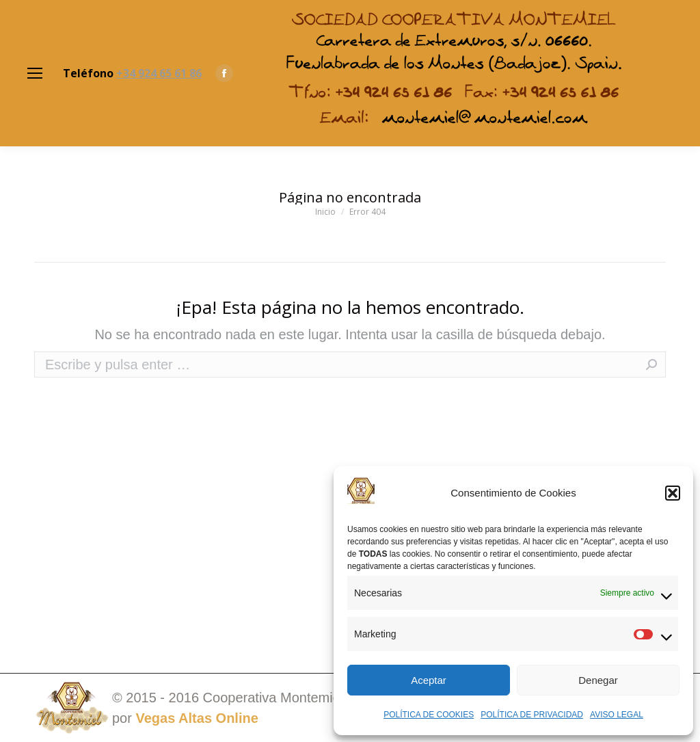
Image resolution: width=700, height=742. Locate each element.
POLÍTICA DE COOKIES (429, 715)
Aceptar (429, 680)
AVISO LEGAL (617, 715)
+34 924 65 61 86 (159, 73)
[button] (673, 493)
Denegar (598, 680)
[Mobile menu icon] (35, 73)
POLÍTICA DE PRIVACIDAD (532, 715)
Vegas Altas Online (197, 718)
